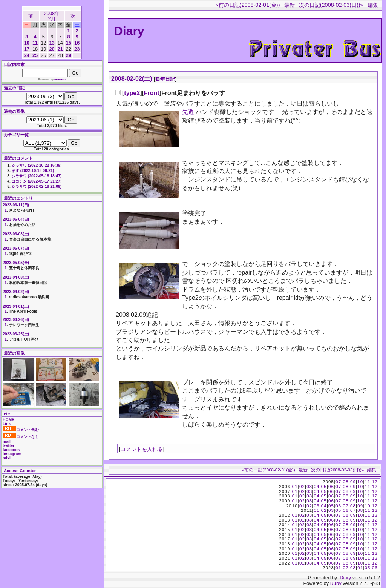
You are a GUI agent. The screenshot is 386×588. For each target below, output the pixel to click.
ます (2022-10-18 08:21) (33, 171)
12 (375, 482)
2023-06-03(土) (16, 234)
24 (27, 55)
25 (35, 55)
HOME (8, 420)
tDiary (345, 578)
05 (324, 487)
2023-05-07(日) (16, 248)
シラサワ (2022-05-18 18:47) (37, 176)
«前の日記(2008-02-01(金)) (248, 5)
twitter (8, 446)
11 (35, 43)
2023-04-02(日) (16, 292)
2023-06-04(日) (16, 219)
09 (353, 482)
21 (60, 49)
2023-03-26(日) (16, 320)
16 (77, 43)
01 (295, 487)
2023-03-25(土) (16, 334)
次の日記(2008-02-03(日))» (331, 5)
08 (346, 482)
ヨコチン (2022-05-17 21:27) (37, 181)
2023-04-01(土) (16, 306)
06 (331, 487)
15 (69, 43)
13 (52, 43)
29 (69, 55)
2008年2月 (52, 16)
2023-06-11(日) (16, 205)
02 (302, 487)
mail (7, 441)
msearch (60, 79)
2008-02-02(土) (132, 79)
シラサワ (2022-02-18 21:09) (37, 187)
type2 (132, 93)
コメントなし (21, 437)
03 (309, 487)
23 (77, 49)
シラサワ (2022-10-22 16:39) (37, 165)
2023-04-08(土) (16, 277)
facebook (11, 450)
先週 (188, 112)
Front (152, 93)
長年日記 (165, 79)
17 (27, 49)
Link (7, 424)
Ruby (336, 583)
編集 (373, 5)
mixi (7, 458)
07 (338, 482)
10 (27, 43)
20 (52, 49)
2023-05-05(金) (16, 263)
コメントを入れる (142, 449)
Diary (129, 31)
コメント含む (21, 430)
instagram (12, 454)
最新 (289, 5)
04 (316, 487)
